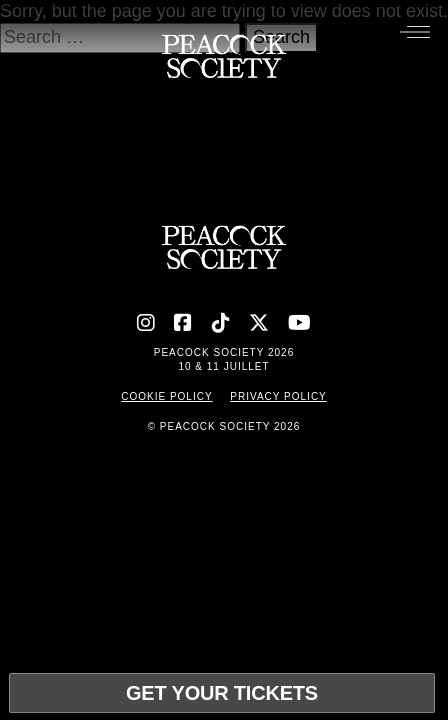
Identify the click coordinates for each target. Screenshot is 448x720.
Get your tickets (222, 693)
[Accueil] (223, 61)
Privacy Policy (278, 396)
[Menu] (415, 31)
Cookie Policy (166, 396)
